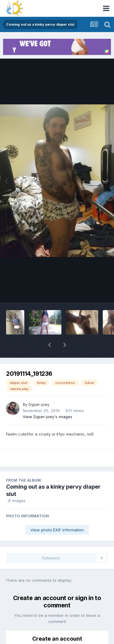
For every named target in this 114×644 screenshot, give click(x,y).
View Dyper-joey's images (48, 401)
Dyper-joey (39, 389)
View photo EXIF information (57, 514)
